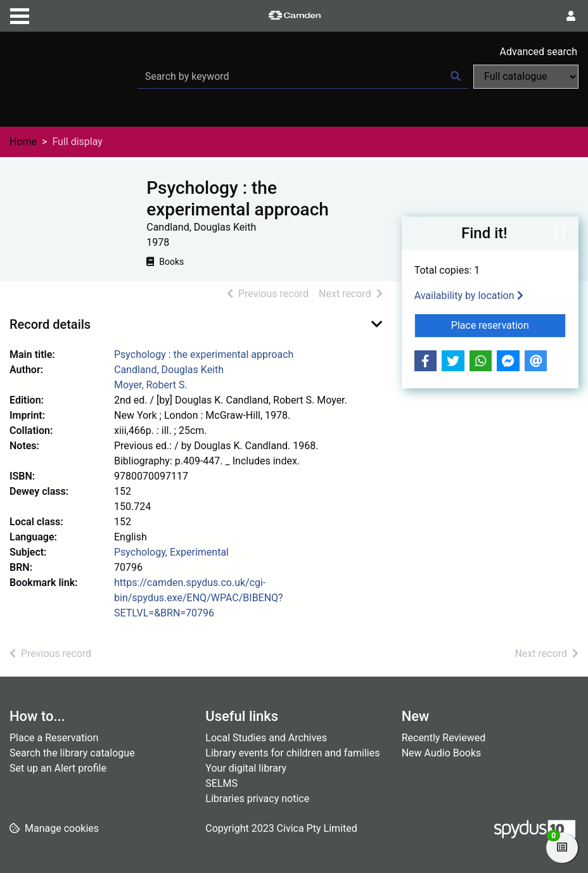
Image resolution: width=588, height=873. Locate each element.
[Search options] (526, 77)
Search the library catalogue (72, 753)
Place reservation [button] (508, 324)
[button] (560, 234)
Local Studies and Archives (266, 738)
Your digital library (246, 768)
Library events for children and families (292, 753)
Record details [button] (50, 324)
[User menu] (571, 16)
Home (23, 142)
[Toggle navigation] (20, 15)
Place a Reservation (54, 738)
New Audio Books (442, 753)
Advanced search (539, 52)
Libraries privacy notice (257, 799)
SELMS (221, 783)
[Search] (456, 77)
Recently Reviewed (444, 738)
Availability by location (469, 296)
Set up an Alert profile (58, 768)
